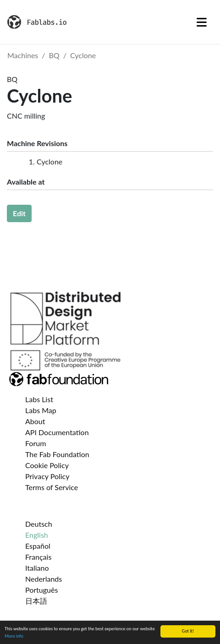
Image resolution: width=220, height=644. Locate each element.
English (37, 535)
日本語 (36, 601)
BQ (54, 55)
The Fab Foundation (57, 454)
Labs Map (41, 410)
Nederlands (44, 579)
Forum (36, 443)
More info (14, 636)
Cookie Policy (47, 465)
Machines (23, 55)
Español (38, 546)
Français (38, 557)
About (35, 421)
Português (41, 590)
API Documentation (57, 432)
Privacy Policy (47, 476)
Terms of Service (52, 487)
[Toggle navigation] (202, 22)
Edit (19, 213)
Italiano (37, 568)
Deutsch (39, 524)
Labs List (39, 399)
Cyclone (83, 55)
